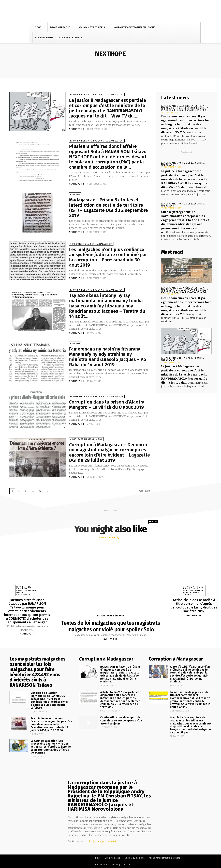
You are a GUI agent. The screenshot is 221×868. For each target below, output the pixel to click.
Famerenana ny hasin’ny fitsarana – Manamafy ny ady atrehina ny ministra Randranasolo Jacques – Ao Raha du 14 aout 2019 (108, 357)
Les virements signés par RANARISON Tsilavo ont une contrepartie (26, 591)
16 (40, 491)
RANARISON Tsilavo (111, 616)
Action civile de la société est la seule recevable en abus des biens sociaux (193, 591)
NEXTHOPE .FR (77, 129)
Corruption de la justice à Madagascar (91, 244)
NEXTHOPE (75, 194)
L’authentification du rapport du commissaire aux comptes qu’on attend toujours (121, 720)
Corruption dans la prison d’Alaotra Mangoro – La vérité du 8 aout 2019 (107, 405)
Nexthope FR (27, 634)
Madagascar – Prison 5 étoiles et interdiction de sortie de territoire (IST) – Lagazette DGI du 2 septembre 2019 (108, 208)
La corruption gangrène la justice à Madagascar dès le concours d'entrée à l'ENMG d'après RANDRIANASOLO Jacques (185, 108)
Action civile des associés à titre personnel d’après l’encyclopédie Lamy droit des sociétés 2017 (194, 605)
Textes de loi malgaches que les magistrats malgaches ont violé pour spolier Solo (111, 626)
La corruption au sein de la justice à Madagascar (97, 95)
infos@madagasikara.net (101, 841)
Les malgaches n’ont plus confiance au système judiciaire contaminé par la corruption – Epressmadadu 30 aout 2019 (108, 257)
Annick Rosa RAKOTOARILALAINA (86, 439)
